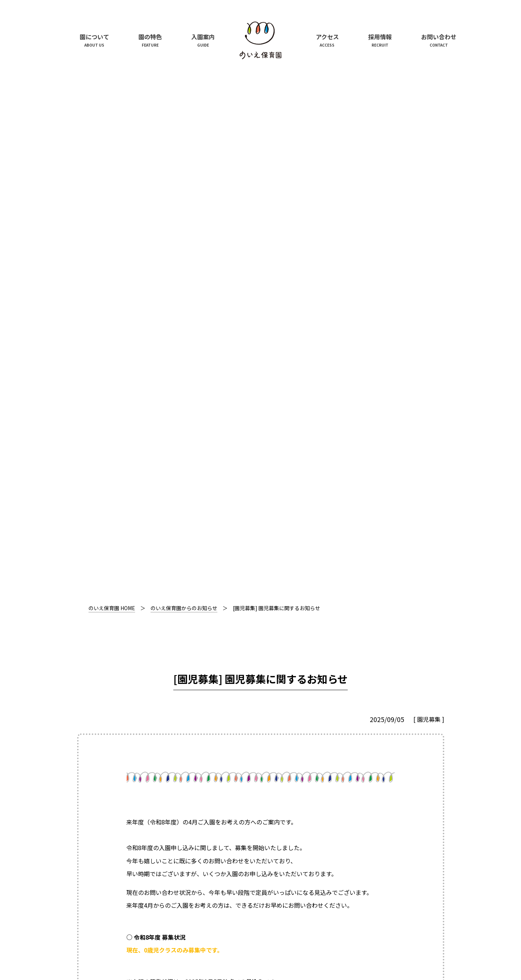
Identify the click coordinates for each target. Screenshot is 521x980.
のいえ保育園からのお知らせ (184, 91)
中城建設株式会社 (123, 937)
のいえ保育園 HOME (112, 91)
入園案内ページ (241, 477)
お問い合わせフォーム (156, 572)
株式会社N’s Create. (208, 937)
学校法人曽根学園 (282, 937)
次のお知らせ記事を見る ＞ (397, 715)
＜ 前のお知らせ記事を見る (125, 715)
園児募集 (429, 202)
